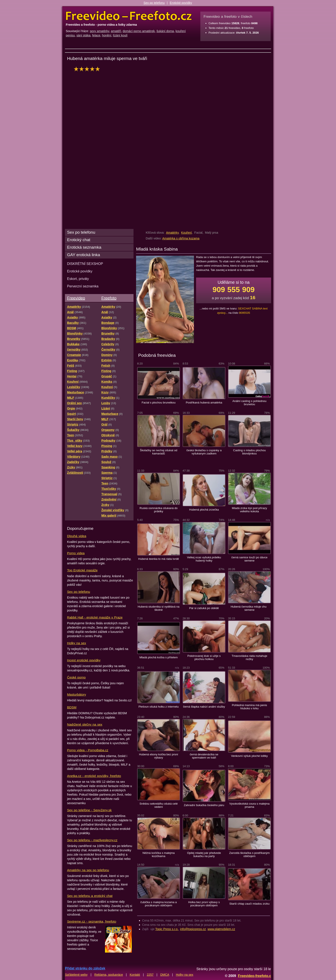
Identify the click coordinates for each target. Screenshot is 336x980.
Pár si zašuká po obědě (204, 608)
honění (107, 35)
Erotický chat (79, 240)
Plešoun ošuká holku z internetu (159, 707)
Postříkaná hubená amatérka (204, 403)
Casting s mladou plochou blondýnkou (249, 452)
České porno (76, 677)
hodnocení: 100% (88, 69)
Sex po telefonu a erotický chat (90, 896)
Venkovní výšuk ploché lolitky (249, 756)
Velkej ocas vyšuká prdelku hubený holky (204, 559)
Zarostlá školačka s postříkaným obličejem (249, 855)
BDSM (72, 707)
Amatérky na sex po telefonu (88, 870)
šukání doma (165, 31)
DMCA (165, 975)
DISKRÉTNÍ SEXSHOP (85, 264)
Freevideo (76, 298)
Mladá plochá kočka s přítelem (159, 657)
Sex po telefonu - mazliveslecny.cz (92, 840)
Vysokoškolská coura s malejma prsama (249, 805)
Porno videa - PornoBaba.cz (88, 750)
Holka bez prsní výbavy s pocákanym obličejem (204, 904)
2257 (150, 975)
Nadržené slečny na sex (85, 724)
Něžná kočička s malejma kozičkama (159, 855)
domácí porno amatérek (139, 31)
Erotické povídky (181, 3)
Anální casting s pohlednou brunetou (250, 403)
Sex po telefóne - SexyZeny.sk (89, 810)
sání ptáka (83, 35)
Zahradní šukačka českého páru (204, 805)
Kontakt (135, 975)
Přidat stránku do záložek (85, 968)
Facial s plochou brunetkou (159, 403)
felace (96, 35)
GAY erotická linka (84, 255)
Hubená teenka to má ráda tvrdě (159, 559)
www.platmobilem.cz (221, 929)
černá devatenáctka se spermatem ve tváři (204, 756)
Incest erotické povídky (84, 660)
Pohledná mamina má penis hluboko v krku (249, 707)
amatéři (116, 31)
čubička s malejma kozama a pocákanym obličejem (159, 904)
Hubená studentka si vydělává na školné (159, 608)
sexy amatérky (99, 31)
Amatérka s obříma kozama (181, 238)
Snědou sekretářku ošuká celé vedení (159, 805)
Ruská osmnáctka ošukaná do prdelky (158, 510)
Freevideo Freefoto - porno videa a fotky (129, 16)
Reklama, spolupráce (109, 975)
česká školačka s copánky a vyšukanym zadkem (204, 452)
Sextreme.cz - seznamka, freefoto (92, 921)
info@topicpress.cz (193, 929)
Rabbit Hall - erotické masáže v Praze (95, 617)
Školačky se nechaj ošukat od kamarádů (159, 452)
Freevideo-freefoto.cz (255, 976)
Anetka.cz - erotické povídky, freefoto (94, 776)
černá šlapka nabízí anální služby (204, 707)
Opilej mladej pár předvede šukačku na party (204, 855)
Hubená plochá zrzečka (204, 510)
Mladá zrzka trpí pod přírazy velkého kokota (249, 510)
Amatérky (172, 233)
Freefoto (109, 298)
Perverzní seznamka (83, 286)
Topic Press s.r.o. (167, 929)
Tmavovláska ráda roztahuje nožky (249, 657)
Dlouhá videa (77, 536)
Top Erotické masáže (82, 570)
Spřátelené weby (76, 975)
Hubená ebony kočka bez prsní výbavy (159, 756)
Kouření (186, 233)
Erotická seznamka (84, 247)
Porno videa (76, 553)
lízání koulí (120, 35)
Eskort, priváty (78, 279)
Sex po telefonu (154, 3)
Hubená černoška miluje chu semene (250, 608)
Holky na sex (77, 643)
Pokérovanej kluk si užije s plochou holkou (204, 657)
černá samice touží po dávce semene (249, 559)
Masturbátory (76, 694)
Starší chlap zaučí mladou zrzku (249, 904)
